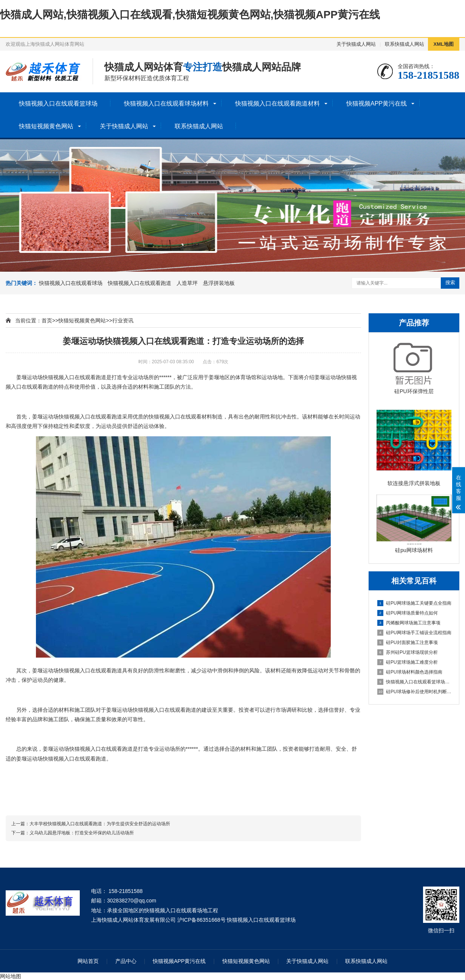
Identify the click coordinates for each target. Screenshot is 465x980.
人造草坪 (187, 283)
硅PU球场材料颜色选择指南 (410, 672)
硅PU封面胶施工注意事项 (408, 642)
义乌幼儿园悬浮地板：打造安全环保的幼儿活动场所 (82, 833)
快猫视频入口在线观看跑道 (139, 283)
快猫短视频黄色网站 (46, 126)
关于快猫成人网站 (356, 44)
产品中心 (126, 961)
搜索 (450, 282)
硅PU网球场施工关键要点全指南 (414, 603)
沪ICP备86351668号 (201, 920)
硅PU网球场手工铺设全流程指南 (414, 633)
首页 (47, 320)
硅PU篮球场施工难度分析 (408, 662)
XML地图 (444, 44)
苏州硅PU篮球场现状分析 (408, 652)
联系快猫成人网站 (405, 44)
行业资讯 (123, 320)
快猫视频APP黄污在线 (377, 103)
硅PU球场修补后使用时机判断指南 (414, 692)
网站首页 (88, 961)
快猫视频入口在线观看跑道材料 (277, 103)
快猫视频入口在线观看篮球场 (58, 103)
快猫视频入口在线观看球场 (71, 283)
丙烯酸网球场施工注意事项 (409, 623)
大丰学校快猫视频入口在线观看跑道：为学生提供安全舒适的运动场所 (100, 824)
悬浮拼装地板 (219, 283)
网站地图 (11, 976)
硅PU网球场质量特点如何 (408, 613)
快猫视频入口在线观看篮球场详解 (414, 682)
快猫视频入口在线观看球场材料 (166, 103)
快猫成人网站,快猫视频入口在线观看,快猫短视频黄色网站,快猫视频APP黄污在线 (190, 15)
